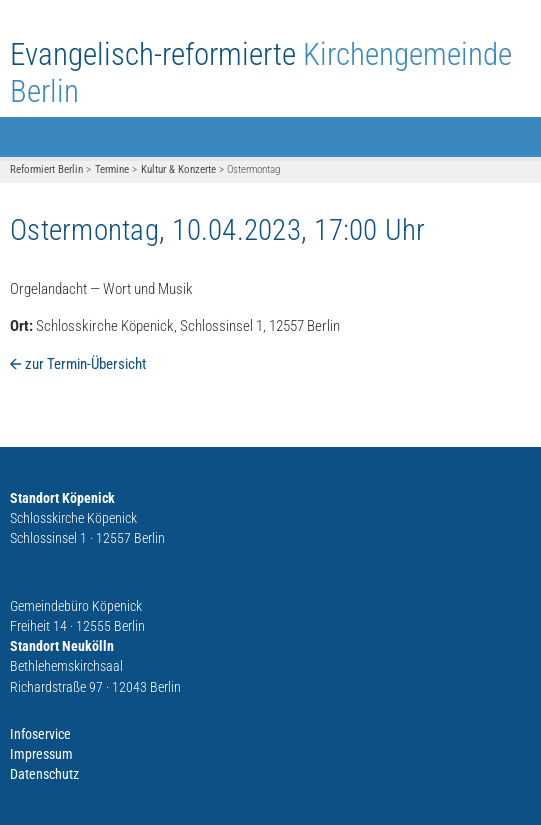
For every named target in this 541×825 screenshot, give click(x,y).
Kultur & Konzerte (178, 169)
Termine (112, 169)
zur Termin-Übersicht (85, 364)
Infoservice (40, 734)
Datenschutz (44, 774)
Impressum (41, 754)
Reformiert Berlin (46, 169)
